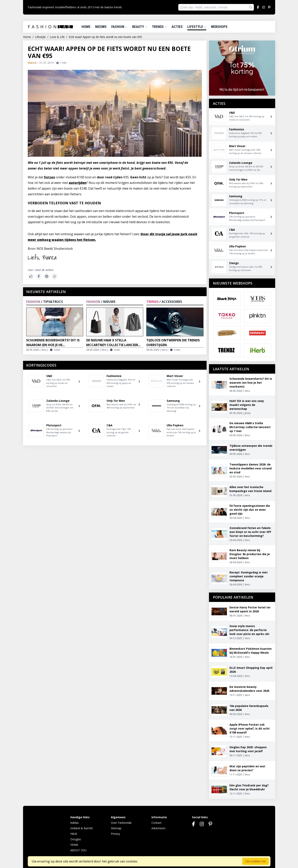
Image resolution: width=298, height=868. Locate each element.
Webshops (219, 27)
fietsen (50, 177)
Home (86, 27)
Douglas (76, 839)
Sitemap (116, 828)
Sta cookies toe (256, 861)
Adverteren (158, 828)
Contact (156, 823)
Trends (159, 27)
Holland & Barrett (82, 828)
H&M (74, 834)
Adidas (75, 823)
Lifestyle (197, 27)
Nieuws (101, 27)
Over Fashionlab (121, 823)
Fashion (119, 27)
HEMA (74, 845)
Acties (177, 27)
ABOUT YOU (78, 850)
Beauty (140, 27)
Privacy (115, 834)
